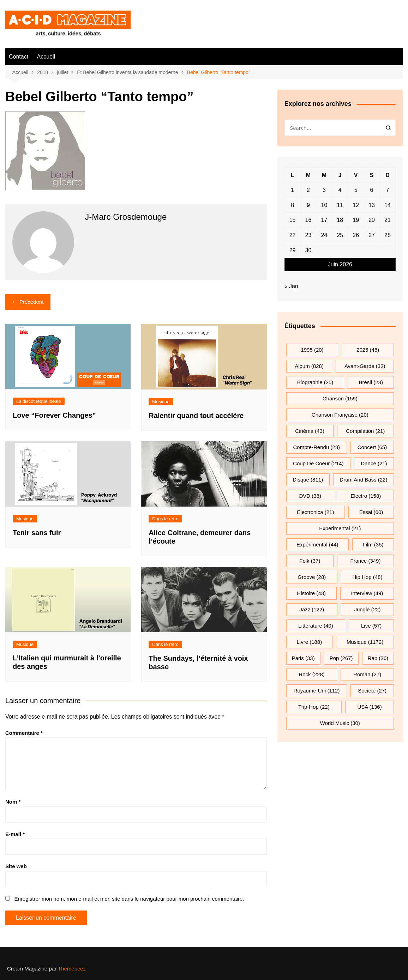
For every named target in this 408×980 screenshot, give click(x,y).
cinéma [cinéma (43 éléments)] (310, 431)
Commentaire (24, 733)
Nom (13, 802)
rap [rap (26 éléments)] (378, 658)
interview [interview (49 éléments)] (367, 593)
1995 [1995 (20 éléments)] (312, 350)
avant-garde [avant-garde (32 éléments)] (365, 366)
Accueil (46, 57)
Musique (161, 402)
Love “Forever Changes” (54, 415)
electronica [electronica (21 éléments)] (315, 512)
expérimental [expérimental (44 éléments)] (317, 545)
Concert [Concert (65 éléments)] (372, 447)
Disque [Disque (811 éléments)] (308, 480)
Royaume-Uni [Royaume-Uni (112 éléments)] (317, 691)
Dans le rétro (165, 519)
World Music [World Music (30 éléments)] (340, 723)
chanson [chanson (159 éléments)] (340, 398)
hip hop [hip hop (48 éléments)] (367, 577)
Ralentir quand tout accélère (196, 416)
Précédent (31, 302)
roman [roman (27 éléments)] (367, 674)
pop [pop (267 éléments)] (341, 658)
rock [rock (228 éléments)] (311, 674)
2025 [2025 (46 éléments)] (368, 350)
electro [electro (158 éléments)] (366, 496)
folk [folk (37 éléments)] (310, 561)
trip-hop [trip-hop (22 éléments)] (314, 707)
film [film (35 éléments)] (373, 545)
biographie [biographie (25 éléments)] (315, 382)
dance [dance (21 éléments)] (374, 463)
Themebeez (72, 969)
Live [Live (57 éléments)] (371, 626)
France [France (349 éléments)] (366, 561)
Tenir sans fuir (37, 533)
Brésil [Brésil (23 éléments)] (371, 382)
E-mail (15, 834)
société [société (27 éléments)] (372, 691)
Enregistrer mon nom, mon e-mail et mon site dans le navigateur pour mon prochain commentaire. (129, 899)
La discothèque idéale (39, 401)
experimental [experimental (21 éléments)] (340, 528)
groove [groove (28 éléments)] (312, 577)
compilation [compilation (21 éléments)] (365, 431)
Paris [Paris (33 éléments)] (303, 658)
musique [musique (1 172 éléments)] (365, 642)
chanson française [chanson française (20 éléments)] (340, 415)
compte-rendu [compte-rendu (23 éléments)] (317, 447)
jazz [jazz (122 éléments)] (312, 609)
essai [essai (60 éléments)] (371, 512)
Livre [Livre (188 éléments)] (310, 642)
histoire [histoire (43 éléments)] (311, 593)
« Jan (291, 286)
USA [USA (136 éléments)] (369, 707)
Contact (19, 57)
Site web (16, 866)
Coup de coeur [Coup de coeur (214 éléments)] (318, 463)
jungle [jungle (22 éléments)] (367, 609)
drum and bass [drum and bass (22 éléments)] (363, 480)
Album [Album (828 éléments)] (309, 366)
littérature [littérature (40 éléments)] (316, 626)
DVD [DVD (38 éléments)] (310, 496)
